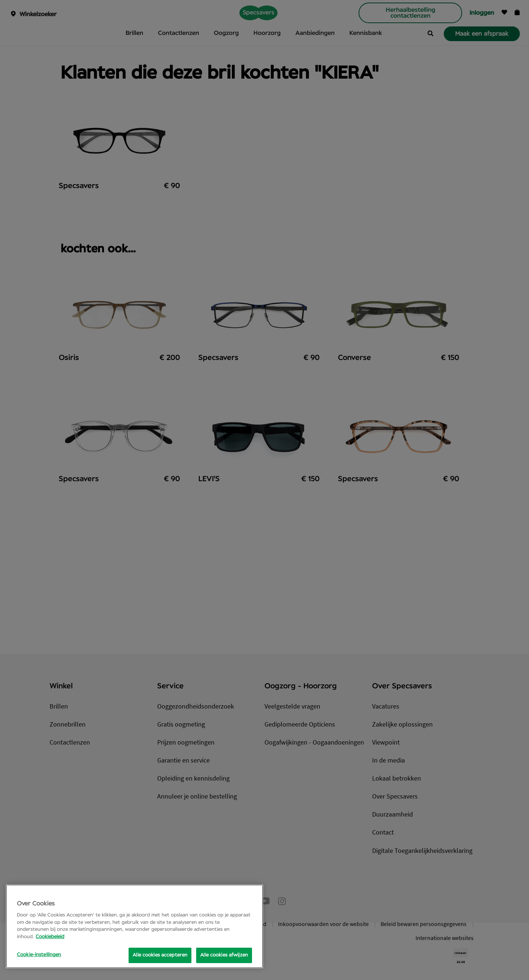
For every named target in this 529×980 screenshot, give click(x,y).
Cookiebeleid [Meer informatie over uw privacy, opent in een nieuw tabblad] (50, 937)
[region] (134, 926)
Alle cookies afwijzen (224, 955)
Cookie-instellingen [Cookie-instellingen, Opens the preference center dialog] (39, 955)
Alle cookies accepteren (160, 955)
